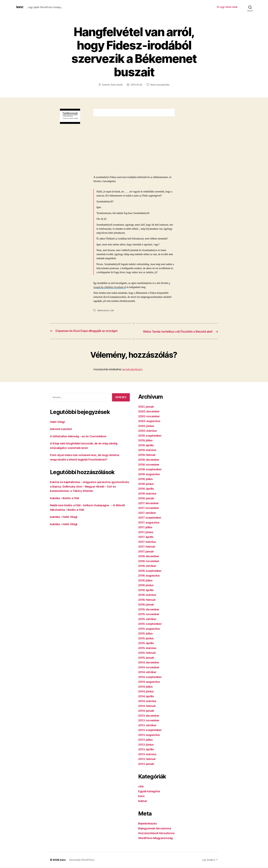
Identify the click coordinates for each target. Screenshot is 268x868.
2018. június (147, 488)
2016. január (147, 608)
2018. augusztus (150, 478)
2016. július (146, 584)
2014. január (147, 714)
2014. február (148, 710)
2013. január (147, 768)
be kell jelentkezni (132, 373)
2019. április (147, 449)
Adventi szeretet (62, 433)
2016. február (148, 603)
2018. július (146, 483)
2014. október (148, 676)
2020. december (150, 415)
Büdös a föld (72, 502)
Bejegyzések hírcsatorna (156, 832)
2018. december (150, 463)
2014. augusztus (150, 685)
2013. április (147, 753)
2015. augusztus (150, 632)
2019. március (148, 454)
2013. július (146, 743)
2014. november (150, 671)
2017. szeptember (151, 521)
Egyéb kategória (150, 795)
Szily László (116, 85)
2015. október (148, 623)
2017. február (147, 550)
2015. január (147, 661)
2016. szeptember (151, 574)
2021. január (147, 410)
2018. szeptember (151, 473)
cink (113, 310)
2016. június (147, 589)
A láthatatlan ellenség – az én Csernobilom (80, 440)
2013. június (147, 748)
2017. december (149, 507)
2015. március (148, 652)
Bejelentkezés (148, 827)
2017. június (146, 536)
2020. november (150, 420)
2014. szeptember (151, 681)
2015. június (147, 642)
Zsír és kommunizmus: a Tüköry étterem (78, 495)
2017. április (147, 541)
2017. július (146, 531)
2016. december (150, 560)
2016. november (149, 565)
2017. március (148, 546)
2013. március (148, 758)
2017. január (147, 555)
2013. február (148, 763)
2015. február (148, 656)
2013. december (150, 719)
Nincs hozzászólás (160, 85)
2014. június (147, 695)
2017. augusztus (150, 526)
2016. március (148, 599)
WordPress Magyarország (156, 842)
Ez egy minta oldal (227, 7)
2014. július (146, 690)
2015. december (150, 613)
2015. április (147, 647)
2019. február (148, 459)
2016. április (147, 594)
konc (20, 7)
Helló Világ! (58, 425)
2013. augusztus (150, 739)
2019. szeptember (151, 439)
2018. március (148, 497)
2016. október (148, 570)
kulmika (55, 502)
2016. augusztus (150, 579)
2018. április (147, 492)
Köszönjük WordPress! (82, 864)
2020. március (148, 434)
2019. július (146, 444)
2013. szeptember (151, 734)
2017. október (148, 517)
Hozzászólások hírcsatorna (157, 837)
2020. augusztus (150, 425)
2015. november (149, 618)
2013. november (149, 724)
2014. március (148, 705)
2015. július (146, 637)
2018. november (150, 468)
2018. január (147, 502)
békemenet (103, 310)
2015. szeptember (151, 628)
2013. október (148, 729)
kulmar (143, 805)
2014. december (150, 666)
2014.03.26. (137, 85)
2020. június (147, 430)
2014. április (147, 700)
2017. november (149, 512)
